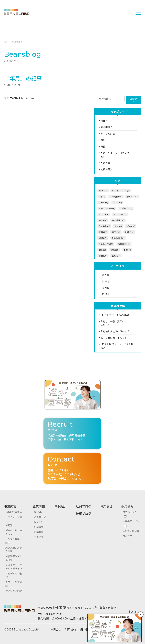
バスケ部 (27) (120, 214)
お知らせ (106, 506)
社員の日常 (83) (106, 244)
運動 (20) (103, 256)
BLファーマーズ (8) (121, 191)
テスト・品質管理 (14, 584)
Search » (133, 100)
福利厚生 (127, 536)
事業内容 (10, 506)
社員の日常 (107, 169)
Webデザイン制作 (14, 575)
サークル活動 (108, 134)
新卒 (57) (131, 226)
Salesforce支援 (14, 512)
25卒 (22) (103, 191)
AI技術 (104, 121)
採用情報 (127, 506)
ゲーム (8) (103, 202)
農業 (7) (127, 250)
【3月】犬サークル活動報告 (116, 315)
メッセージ (40, 517)
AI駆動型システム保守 (14, 558)
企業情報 (39, 506)
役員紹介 (39, 522)
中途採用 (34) (118, 220)
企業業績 (39, 532)
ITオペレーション (14, 518)
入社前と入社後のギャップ (115, 331)
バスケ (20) (104, 214)
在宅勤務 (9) (104, 226)
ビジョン (39, 512)
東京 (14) (116, 232)
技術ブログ (84, 513)
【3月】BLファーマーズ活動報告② (117, 346)
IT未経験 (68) (116, 197)
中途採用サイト (131, 521)
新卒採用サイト (131, 512)
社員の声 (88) (118, 238)
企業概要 (39, 527)
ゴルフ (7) (118, 202)
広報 (103, 140)
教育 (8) (118, 226)
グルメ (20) (132, 197)
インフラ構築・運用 (14, 541)
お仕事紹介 (107, 127)
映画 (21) (103, 232)
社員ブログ (17, 42)
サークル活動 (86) (107, 208)
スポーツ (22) (126, 208)
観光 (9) (102, 250)
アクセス (39, 537)
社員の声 (105, 163)
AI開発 (9, 525)
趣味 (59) (115, 250)
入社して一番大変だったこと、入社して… (117, 323)
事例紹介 (61, 506)
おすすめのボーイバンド (114, 338)
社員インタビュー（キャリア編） (116, 155)
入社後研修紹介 (131, 531)
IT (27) (102, 197)
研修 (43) (103, 238)
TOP (6, 42)
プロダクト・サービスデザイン (14, 567)
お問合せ (56, 629)
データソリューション (14, 532)
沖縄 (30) (129, 232)
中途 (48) (103, 220)
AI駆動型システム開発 (14, 549)
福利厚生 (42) (124, 244)
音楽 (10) (116, 256)
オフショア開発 (14, 591)
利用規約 (71, 629)
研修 (103, 146)
